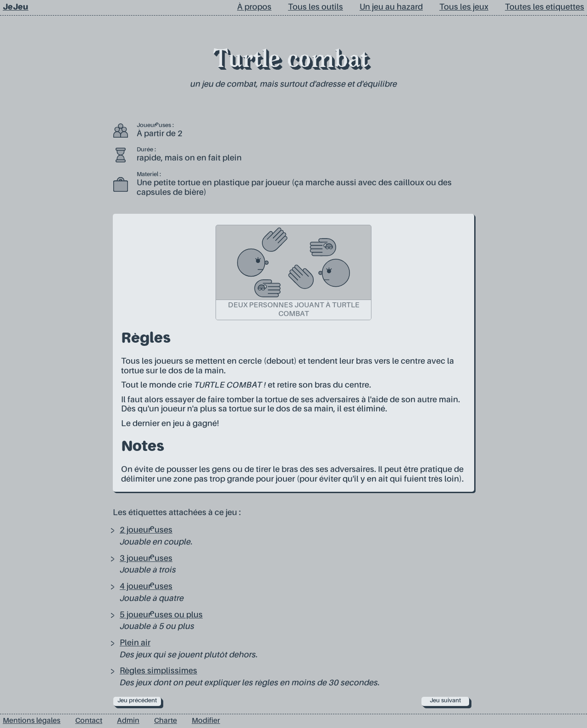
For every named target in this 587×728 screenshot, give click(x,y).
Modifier (206, 721)
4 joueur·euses (146, 587)
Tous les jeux (464, 7)
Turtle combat (291, 61)
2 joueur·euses (146, 530)
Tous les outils (316, 7)
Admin (128, 721)
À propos (254, 7)
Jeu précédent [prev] (137, 701)
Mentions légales (32, 721)
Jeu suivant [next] (445, 701)
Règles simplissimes (158, 671)
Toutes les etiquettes (545, 7)
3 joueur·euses (146, 559)
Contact (89, 721)
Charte (166, 721)
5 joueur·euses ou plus (161, 615)
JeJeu (16, 7)
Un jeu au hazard (391, 7)
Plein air (135, 643)
